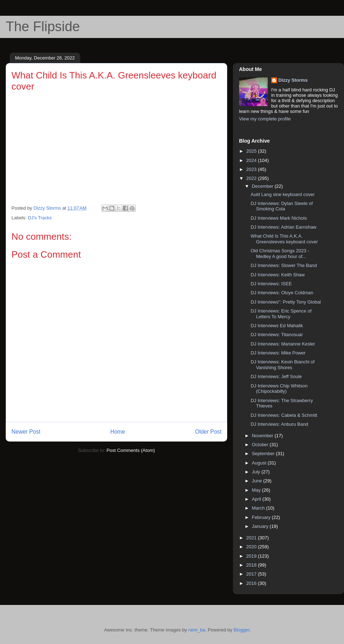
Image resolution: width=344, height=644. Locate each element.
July (257, 472)
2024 (252, 160)
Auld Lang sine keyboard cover (283, 194)
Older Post (208, 432)
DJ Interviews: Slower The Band (284, 265)
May (257, 490)
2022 (252, 178)
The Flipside (43, 27)
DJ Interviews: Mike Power (278, 353)
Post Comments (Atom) (131, 450)
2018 (252, 565)
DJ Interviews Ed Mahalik (277, 326)
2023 (252, 169)
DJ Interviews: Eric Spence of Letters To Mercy (281, 314)
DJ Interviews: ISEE (271, 284)
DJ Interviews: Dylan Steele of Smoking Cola (281, 206)
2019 (252, 556)
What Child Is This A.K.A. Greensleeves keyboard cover (284, 239)
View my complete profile (265, 119)
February (262, 517)
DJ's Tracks (40, 218)
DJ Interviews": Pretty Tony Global (286, 302)
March (259, 508)
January (261, 526)
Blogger (242, 630)
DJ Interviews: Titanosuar (277, 335)
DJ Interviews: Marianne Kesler (283, 344)
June (258, 481)
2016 (252, 583)
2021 (252, 538)
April (257, 499)
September (264, 454)
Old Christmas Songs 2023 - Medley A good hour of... (280, 254)
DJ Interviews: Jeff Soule (276, 376)
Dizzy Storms (293, 80)
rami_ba (197, 630)
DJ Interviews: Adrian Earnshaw (283, 227)
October (261, 445)
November (263, 436)
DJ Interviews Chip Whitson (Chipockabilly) (279, 389)
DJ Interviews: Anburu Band (279, 424)
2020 (252, 547)
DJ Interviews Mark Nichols (279, 218)
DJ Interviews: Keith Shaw (278, 275)
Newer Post (26, 432)
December (263, 186)
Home (118, 432)
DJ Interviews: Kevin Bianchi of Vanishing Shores (282, 365)
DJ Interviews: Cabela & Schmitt (284, 415)
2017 (252, 574)
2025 (252, 151)
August (260, 463)
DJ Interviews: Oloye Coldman (282, 293)
